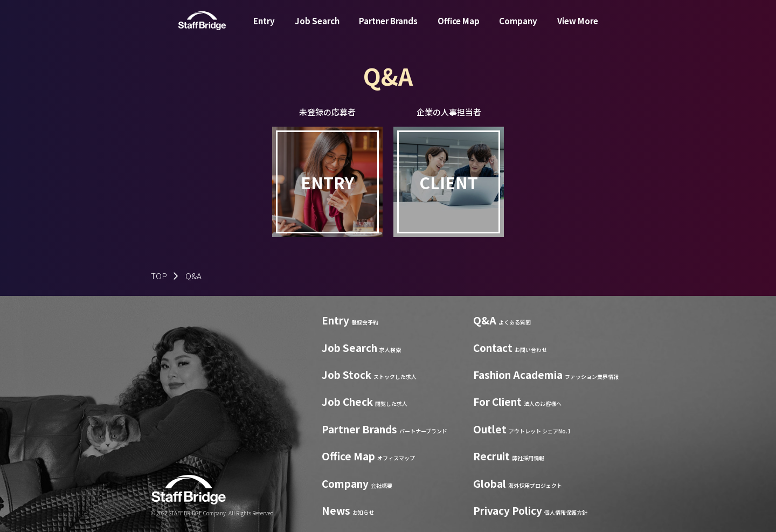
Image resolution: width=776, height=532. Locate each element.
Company (518, 29)
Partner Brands (388, 29)
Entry (264, 29)
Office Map (459, 29)
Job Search (317, 29)
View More (578, 29)
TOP (159, 276)
